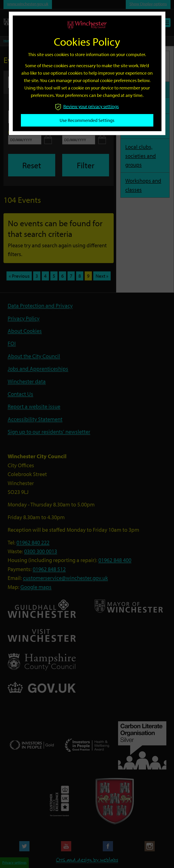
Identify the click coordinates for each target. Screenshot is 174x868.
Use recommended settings (87, 120)
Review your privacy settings (87, 106)
